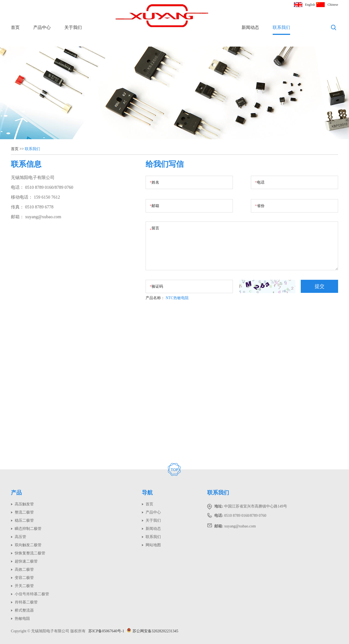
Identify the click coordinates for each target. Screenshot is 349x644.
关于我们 (73, 27)
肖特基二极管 (26, 602)
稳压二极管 (24, 520)
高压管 (20, 537)
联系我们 (281, 27)
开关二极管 (24, 586)
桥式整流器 (24, 610)
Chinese (333, 5)
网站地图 (153, 545)
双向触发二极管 (28, 545)
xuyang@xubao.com (43, 217)
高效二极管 (24, 569)
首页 (15, 27)
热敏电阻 (22, 619)
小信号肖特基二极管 (32, 594)
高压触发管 (24, 504)
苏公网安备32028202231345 (152, 631)
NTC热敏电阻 (177, 298)
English (310, 5)
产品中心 (42, 27)
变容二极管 (24, 578)
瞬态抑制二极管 (28, 529)
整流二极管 (24, 512)
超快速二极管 (26, 561)
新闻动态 (250, 27)
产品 (16, 493)
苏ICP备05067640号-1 (106, 631)
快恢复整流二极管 (30, 553)
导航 (147, 493)
